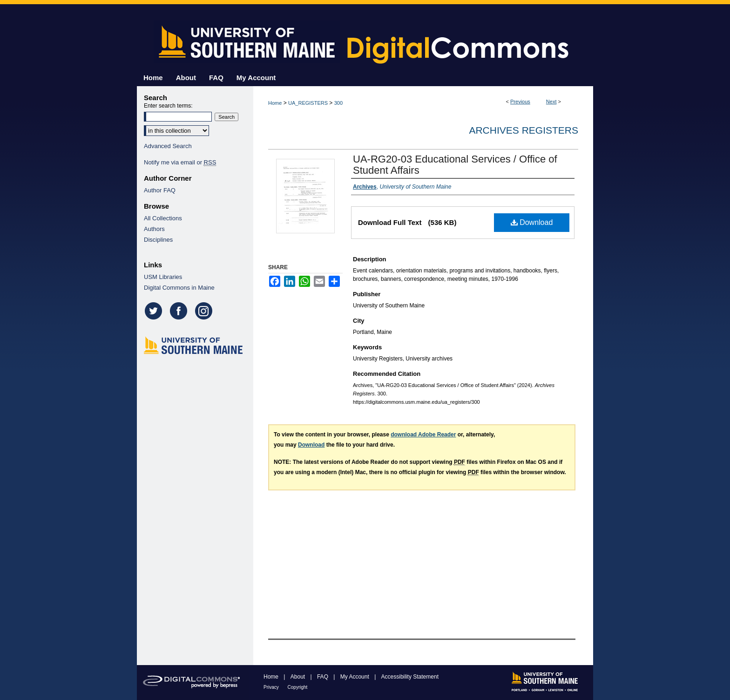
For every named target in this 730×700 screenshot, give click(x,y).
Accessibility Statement (410, 677)
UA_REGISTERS (308, 103)
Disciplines (158, 240)
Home (275, 103)
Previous (520, 102)
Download (532, 222)
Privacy (272, 687)
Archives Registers (524, 130)
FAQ (323, 677)
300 (338, 103)
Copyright (298, 687)
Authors (154, 229)
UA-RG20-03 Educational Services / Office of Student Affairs (455, 165)
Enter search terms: (168, 106)
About (299, 677)
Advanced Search (168, 146)
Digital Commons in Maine (179, 288)
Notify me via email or (180, 162)
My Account (355, 677)
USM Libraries (163, 277)
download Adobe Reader (423, 435)
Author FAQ (160, 190)
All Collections (163, 218)
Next (551, 102)
